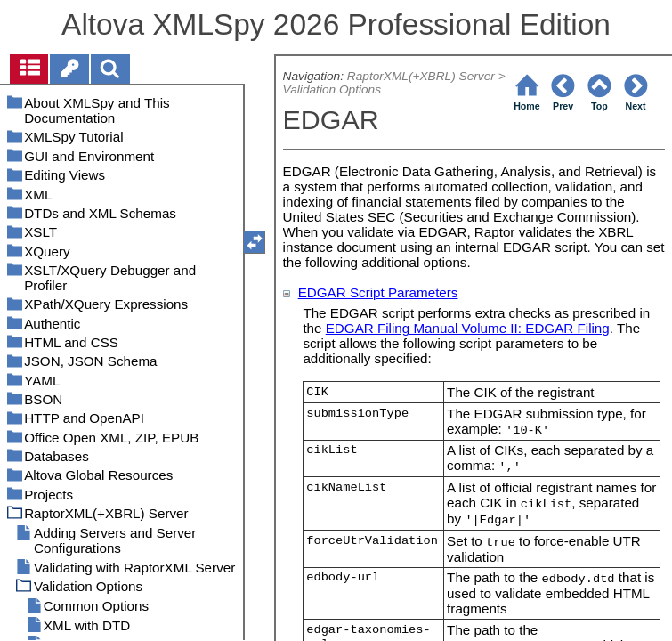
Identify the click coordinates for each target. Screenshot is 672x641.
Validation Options (332, 89)
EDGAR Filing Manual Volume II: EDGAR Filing (468, 328)
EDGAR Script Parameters (378, 292)
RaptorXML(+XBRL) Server (421, 76)
